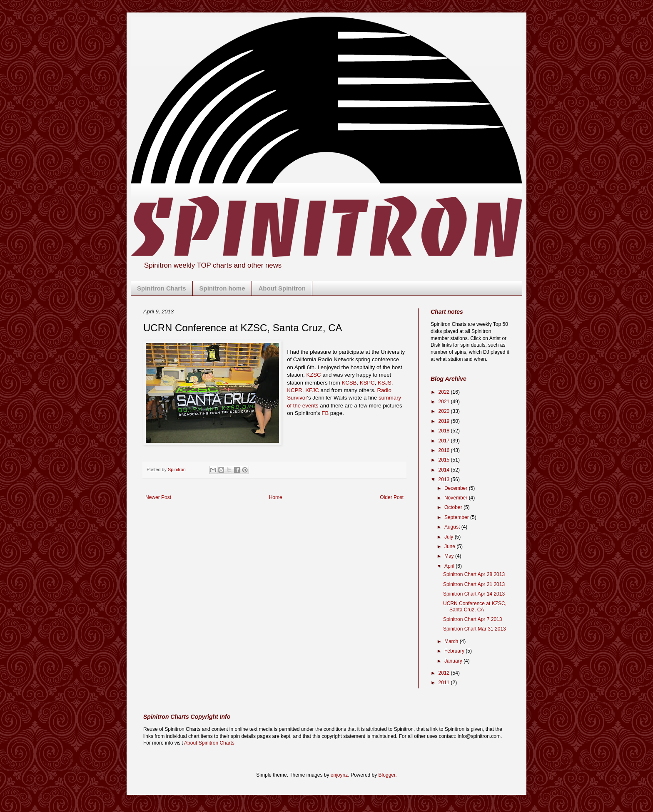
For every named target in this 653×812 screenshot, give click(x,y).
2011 (445, 683)
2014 (445, 470)
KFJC (312, 390)
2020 (445, 411)
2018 (445, 431)
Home (276, 497)
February (455, 651)
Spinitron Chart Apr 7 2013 (472, 619)
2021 (445, 402)
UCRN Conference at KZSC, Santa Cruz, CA (475, 606)
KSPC (367, 383)
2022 (445, 392)
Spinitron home (222, 288)
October (454, 507)
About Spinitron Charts (209, 743)
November (457, 498)
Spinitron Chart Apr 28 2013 (474, 574)
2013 (445, 479)
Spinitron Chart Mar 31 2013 (475, 629)
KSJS (385, 383)
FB (325, 413)
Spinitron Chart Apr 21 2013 (474, 584)
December (457, 488)
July (450, 537)
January (454, 661)
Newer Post (158, 497)
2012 (445, 673)
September (457, 517)
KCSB (349, 383)
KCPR (295, 390)
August (453, 527)
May (450, 556)
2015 (445, 460)
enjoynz (339, 775)
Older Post (392, 497)
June (450, 546)
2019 (445, 421)
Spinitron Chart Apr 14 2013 (474, 594)
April (450, 566)
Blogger (387, 775)
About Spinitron (282, 288)
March (452, 641)
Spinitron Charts (162, 288)
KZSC (313, 375)
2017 (445, 441)
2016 (445, 450)
